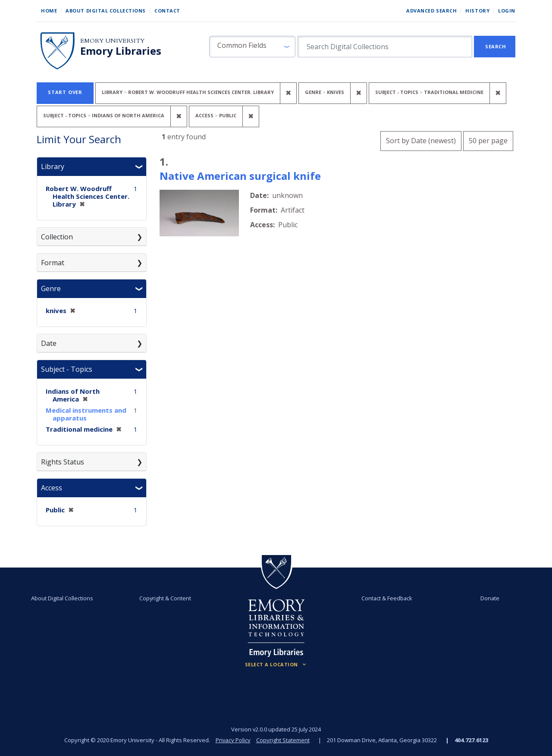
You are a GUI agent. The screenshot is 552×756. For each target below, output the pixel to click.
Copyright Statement (283, 740)
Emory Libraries (121, 51)
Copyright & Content (165, 598)
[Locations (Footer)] (276, 665)
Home (49, 11)
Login (507, 11)
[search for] (385, 47)
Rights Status (63, 462)
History (477, 11)
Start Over (65, 92)
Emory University (112, 41)
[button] (252, 47)
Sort (421, 141)
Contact (167, 11)
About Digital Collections (106, 11)
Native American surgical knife (240, 176)
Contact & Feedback (387, 598)
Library (53, 166)
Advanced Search (431, 11)
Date (49, 343)
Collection (57, 237)
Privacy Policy (233, 740)
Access (52, 488)
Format (53, 263)
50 (488, 140)
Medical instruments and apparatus (86, 414)
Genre (51, 289)
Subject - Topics (67, 369)
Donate (490, 598)
